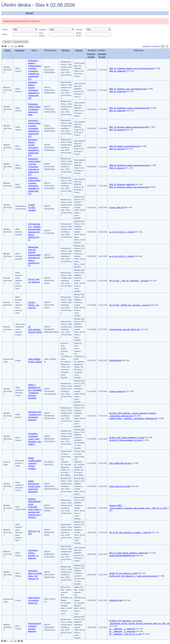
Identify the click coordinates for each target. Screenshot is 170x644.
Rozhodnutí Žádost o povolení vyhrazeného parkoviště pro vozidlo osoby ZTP (34, 90)
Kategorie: (43, 29)
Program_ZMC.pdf (117, 207)
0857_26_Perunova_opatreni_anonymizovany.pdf (129, 127)
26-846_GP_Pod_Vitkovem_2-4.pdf (123, 573)
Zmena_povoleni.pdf (117, 391)
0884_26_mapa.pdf (117, 149)
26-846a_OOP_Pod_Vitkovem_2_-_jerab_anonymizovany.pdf (133, 576)
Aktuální (29, 13)
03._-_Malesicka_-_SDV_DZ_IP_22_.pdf (125, 634)
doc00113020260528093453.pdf (122, 556)
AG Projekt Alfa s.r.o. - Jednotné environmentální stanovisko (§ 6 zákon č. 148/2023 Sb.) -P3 (34, 232)
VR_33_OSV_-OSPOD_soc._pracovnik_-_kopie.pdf (130, 305)
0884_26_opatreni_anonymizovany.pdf (124, 146)
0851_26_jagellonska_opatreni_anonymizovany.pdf (129, 108)
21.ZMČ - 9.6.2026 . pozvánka (32, 207)
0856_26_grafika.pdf (117, 71)
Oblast (7, 50)
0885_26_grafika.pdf (117, 91)
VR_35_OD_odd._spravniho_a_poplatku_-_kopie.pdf (130, 532)
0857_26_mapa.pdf (117, 130)
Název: (5, 34)
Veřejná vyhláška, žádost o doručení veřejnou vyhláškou (35, 463)
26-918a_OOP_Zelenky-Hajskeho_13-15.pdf (127, 438)
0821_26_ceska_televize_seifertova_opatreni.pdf (129, 553)
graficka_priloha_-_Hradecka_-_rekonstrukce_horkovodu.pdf (133, 418)
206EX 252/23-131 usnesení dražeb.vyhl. (34, 600)
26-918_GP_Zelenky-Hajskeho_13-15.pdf (126, 440)
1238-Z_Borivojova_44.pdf (120, 486)
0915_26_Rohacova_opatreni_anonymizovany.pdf (129, 187)
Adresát (79, 50)
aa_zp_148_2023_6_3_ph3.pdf (122, 232)
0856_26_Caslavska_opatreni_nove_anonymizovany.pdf (131, 68)
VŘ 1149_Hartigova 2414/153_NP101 (35, 329)
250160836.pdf (115, 360)
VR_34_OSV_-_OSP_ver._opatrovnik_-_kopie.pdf (129, 281)
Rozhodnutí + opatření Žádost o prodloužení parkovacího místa (34, 109)
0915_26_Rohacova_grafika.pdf (122, 184)
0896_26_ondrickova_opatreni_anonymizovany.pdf (129, 165)
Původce (65, 50)
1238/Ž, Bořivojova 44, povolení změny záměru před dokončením (34, 486)
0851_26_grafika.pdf (117, 111)
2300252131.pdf (116, 600)
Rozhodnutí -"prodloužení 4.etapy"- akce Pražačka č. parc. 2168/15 (35, 439)
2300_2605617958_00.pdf (120, 463)
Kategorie (20, 50)
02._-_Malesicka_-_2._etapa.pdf (122, 631)
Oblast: (5, 29)
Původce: (79, 29)
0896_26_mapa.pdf (117, 168)
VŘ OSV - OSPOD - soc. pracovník (34, 305)
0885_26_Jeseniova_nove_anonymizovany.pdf (128, 89)
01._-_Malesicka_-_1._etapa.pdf (122, 629)
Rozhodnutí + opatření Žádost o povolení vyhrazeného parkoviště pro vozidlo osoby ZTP (34, 128)
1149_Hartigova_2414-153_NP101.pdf (124, 329)
